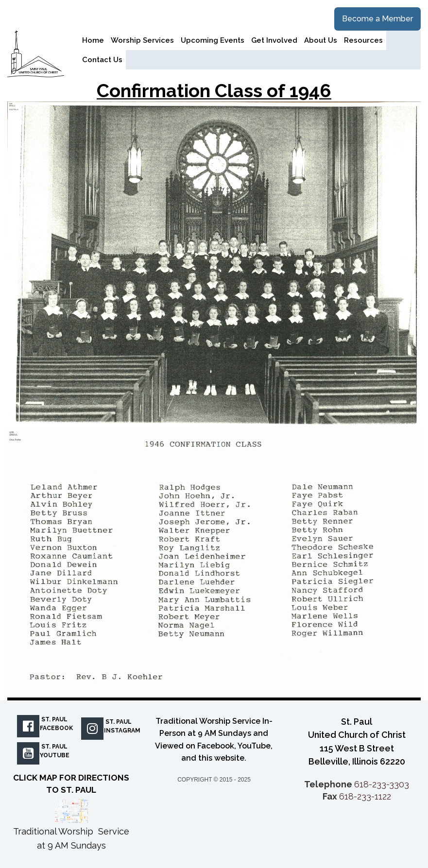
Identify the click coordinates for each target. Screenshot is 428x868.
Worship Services (142, 40)
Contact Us (102, 60)
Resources (363, 40)
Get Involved (274, 40)
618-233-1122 (365, 796)
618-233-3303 (382, 784)
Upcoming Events (213, 40)
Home (93, 40)
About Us (321, 40)
